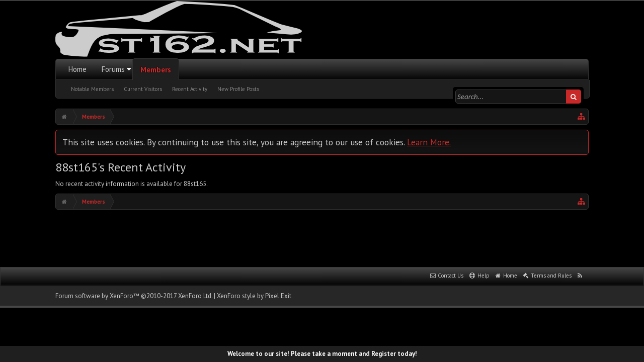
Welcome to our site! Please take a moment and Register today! (322, 354)
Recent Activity (190, 89)
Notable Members (92, 89)
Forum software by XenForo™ (134, 296)
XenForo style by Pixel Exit (254, 296)
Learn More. (429, 142)
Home (77, 69)
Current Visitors (143, 89)
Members (156, 70)
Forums (113, 69)
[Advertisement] (322, 237)
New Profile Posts (238, 89)
